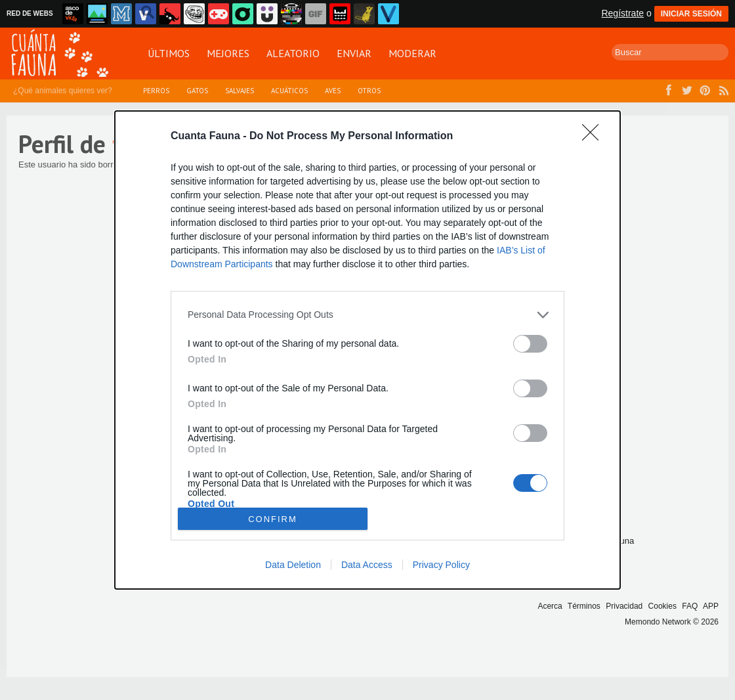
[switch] (530, 344)
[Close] (595, 137)
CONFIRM (273, 519)
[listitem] (367, 315)
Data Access (367, 565)
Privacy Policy (441, 565)
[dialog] (367, 350)
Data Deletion (293, 565)
